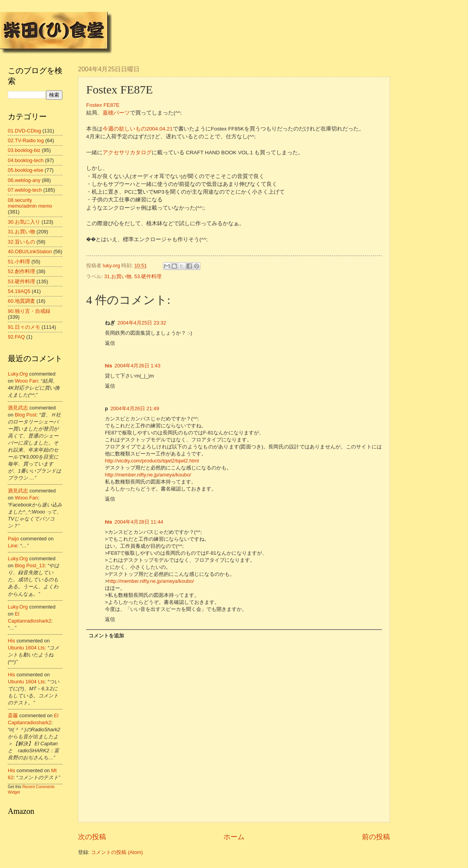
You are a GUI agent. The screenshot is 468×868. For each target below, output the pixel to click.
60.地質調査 (21, 301)
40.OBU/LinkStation (30, 251)
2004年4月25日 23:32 (142, 323)
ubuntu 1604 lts (26, 648)
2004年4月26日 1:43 (138, 366)
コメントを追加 (106, 636)
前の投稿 (376, 837)
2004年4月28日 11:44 (139, 522)
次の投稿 (92, 837)
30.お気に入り (24, 222)
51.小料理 (19, 262)
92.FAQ (16, 337)
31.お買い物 (118, 276)
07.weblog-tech (25, 190)
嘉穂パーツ (116, 113)
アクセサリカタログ (127, 153)
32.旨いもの (21, 242)
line (12, 546)
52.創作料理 (21, 271)
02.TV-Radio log (26, 140)
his (109, 366)
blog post (26, 415)
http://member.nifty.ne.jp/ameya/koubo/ (148, 475)
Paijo (13, 539)
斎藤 (13, 715)
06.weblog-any (24, 180)
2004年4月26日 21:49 (135, 408)
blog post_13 (30, 565)
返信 (110, 343)
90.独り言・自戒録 (29, 311)
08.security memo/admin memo (30, 203)
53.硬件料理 (148, 276)
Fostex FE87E (103, 105)
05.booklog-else (26, 170)
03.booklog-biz (24, 150)
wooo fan (26, 381)
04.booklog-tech (26, 160)
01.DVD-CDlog (24, 131)
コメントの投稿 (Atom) (117, 852)
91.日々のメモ (24, 327)
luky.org (18, 374)
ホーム (234, 837)
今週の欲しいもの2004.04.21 (138, 129)
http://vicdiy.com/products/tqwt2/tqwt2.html (152, 461)
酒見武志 (18, 408)
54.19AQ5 (19, 291)
